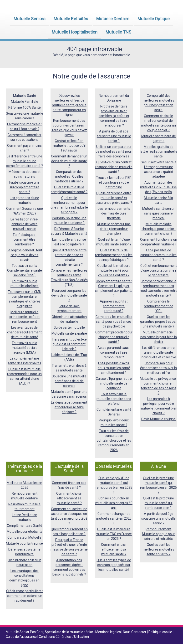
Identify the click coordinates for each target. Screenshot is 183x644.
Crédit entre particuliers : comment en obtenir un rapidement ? (25, 596)
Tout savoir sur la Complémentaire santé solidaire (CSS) (25, 270)
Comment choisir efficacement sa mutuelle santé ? (69, 498)
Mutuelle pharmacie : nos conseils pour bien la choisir (159, 337)
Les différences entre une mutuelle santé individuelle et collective (158, 352)
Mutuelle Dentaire (113, 19)
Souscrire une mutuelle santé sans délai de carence (69, 381)
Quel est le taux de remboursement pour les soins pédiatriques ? (114, 255)
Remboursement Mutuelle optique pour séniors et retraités (158, 534)
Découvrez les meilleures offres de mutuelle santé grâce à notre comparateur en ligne (69, 105)
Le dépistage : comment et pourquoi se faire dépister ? (69, 407)
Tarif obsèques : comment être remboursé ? (25, 239)
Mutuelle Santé (25, 96)
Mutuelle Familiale (25, 102)
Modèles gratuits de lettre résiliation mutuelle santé (159, 151)
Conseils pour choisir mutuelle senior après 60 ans (114, 503)
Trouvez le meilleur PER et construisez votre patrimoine (114, 182)
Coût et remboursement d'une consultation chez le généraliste (159, 270)
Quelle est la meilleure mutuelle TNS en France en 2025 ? (114, 534)
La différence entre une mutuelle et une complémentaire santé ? (25, 161)
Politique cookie (161, 632)
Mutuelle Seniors (30, 19)
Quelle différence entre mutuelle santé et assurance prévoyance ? (114, 198)
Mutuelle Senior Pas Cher (25, 632)
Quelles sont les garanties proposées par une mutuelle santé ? (158, 322)
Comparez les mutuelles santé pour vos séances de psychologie (114, 322)
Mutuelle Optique (154, 19)
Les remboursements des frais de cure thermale (114, 213)
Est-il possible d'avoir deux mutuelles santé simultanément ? (114, 368)
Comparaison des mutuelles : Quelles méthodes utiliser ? (69, 176)
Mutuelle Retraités (71, 19)
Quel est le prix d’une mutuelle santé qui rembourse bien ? (158, 503)
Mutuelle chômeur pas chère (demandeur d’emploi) (114, 229)
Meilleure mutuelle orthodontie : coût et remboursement (24, 317)
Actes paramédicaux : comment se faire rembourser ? (114, 352)
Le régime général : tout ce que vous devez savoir (24, 255)
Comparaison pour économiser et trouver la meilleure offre (158, 368)
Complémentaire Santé (25, 526)
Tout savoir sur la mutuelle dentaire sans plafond (114, 399)
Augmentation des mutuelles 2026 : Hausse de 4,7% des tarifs (158, 187)
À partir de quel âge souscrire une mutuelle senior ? (114, 136)
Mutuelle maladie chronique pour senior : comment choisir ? (159, 229)
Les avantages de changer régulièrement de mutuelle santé (24, 332)
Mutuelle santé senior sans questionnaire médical (158, 213)
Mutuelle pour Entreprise (24, 543)
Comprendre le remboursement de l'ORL (159, 306)
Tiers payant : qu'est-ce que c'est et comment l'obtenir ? (69, 344)
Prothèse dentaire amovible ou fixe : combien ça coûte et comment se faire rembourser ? (114, 116)
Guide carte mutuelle (69, 327)
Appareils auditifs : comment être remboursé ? (114, 306)
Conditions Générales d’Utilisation (64, 637)
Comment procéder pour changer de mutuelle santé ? (114, 337)
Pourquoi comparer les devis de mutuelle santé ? (69, 295)
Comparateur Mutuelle (24, 537)
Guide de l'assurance (22, 637)
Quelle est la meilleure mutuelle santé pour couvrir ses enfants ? (114, 270)
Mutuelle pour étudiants (25, 532)
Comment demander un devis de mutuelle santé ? (69, 161)
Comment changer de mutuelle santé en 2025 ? (114, 518)
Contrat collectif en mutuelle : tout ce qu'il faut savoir (69, 146)
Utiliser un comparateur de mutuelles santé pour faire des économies (114, 151)
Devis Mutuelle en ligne (158, 419)
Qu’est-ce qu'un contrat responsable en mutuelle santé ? (114, 167)
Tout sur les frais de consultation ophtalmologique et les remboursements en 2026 (114, 440)
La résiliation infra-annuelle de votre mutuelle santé (24, 224)
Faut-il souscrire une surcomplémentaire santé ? (24, 187)
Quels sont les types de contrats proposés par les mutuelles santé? (114, 565)
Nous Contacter (135, 632)
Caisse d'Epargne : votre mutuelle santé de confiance (114, 383)
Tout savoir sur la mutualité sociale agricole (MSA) (25, 348)
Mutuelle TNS (118, 32)
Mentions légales (108, 632)
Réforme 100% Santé (25, 107)
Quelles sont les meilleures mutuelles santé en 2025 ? (158, 549)
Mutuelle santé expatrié (69, 333)
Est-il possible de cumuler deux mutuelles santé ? (158, 255)
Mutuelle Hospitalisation (75, 32)
